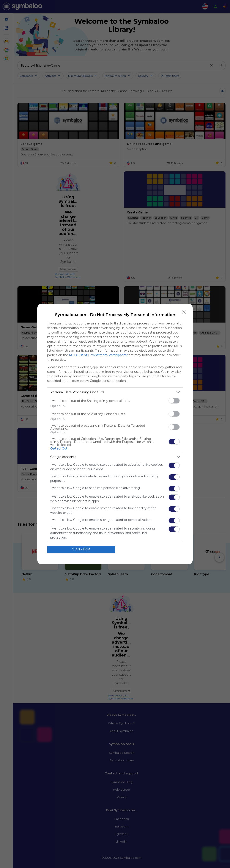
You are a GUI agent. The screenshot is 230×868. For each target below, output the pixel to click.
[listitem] (115, 392)
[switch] (174, 401)
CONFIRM (81, 549)
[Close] (184, 312)
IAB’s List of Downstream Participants (98, 355)
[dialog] (115, 434)
